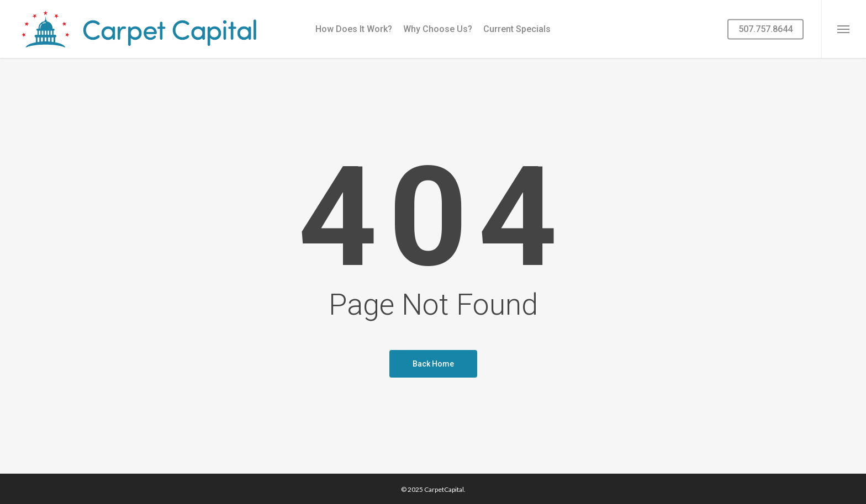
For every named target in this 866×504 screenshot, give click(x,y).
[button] (844, 29)
